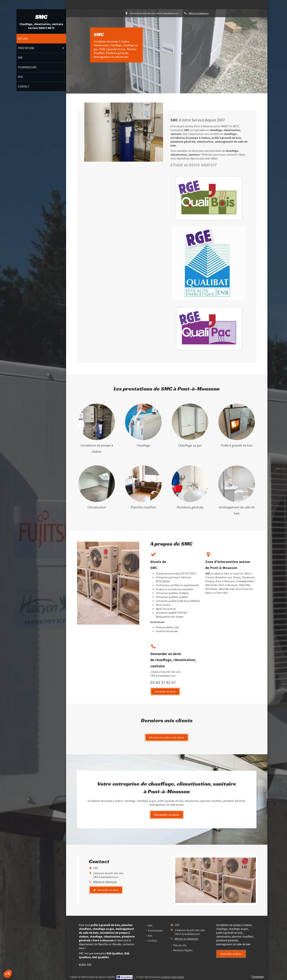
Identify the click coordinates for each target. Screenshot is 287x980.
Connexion (258, 977)
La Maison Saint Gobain (172, 977)
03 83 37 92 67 (163, 682)
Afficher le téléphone (199, 13)
